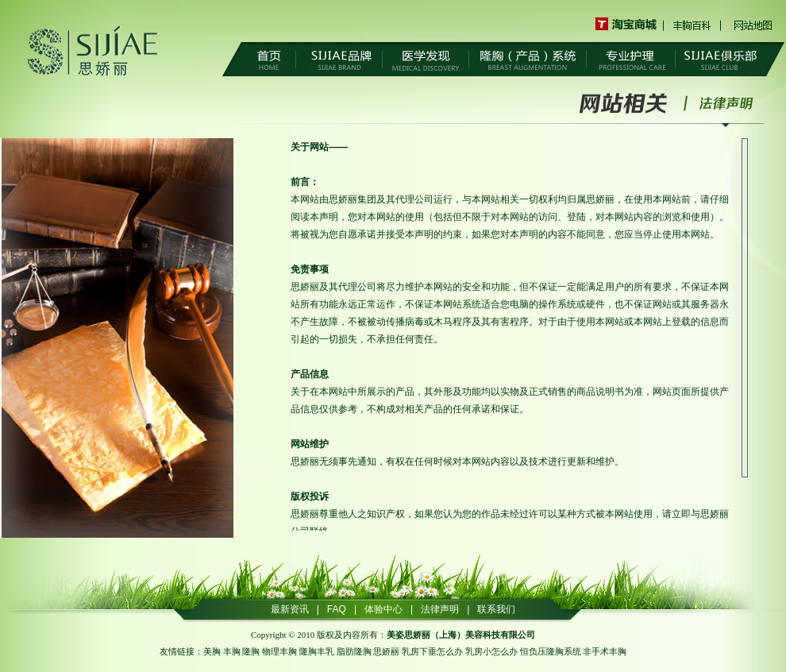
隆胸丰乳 (317, 651)
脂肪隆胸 (354, 651)
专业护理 (631, 60)
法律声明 (726, 103)
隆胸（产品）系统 (528, 60)
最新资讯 (290, 609)
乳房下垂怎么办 (432, 651)
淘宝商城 (630, 24)
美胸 (212, 651)
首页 (269, 60)
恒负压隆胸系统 (551, 651)
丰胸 (232, 651)
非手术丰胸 (605, 651)
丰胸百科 (693, 24)
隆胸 (251, 651)
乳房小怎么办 (491, 651)
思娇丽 (386, 651)
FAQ (337, 609)
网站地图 (753, 24)
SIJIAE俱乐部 (720, 60)
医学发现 (426, 60)
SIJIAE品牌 (339, 60)
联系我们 (496, 609)
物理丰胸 (279, 651)
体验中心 (383, 609)
